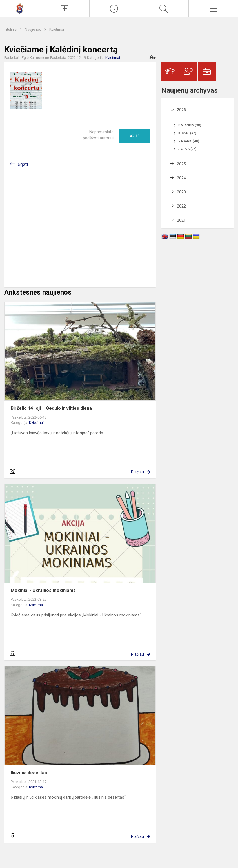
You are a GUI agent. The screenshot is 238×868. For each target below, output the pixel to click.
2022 (181, 206)
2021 (181, 220)
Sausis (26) (187, 149)
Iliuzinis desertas (29, 773)
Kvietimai (57, 29)
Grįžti (23, 164)
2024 (181, 178)
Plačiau (137, 472)
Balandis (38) (190, 125)
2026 (181, 110)
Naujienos (33, 29)
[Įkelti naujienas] (65, 9)
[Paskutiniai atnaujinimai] (114, 9)
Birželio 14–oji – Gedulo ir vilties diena (51, 408)
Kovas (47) (187, 133)
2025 (181, 164)
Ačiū (135, 136)
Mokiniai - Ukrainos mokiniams (43, 590)
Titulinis (11, 29)
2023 (181, 192)
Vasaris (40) (189, 141)
